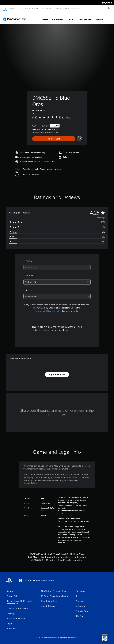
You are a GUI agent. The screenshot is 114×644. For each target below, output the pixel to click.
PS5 (20, 8)
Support (74, 8)
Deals (70, 17)
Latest (45, 17)
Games (12, 8)
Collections (58, 17)
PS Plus (35, 8)
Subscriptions (84, 17)
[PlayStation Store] (15, 16)
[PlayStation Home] (5, 8)
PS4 (27, 8)
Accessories (46, 8)
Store (65, 8)
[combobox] (57, 265)
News (57, 8)
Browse (99, 17)
